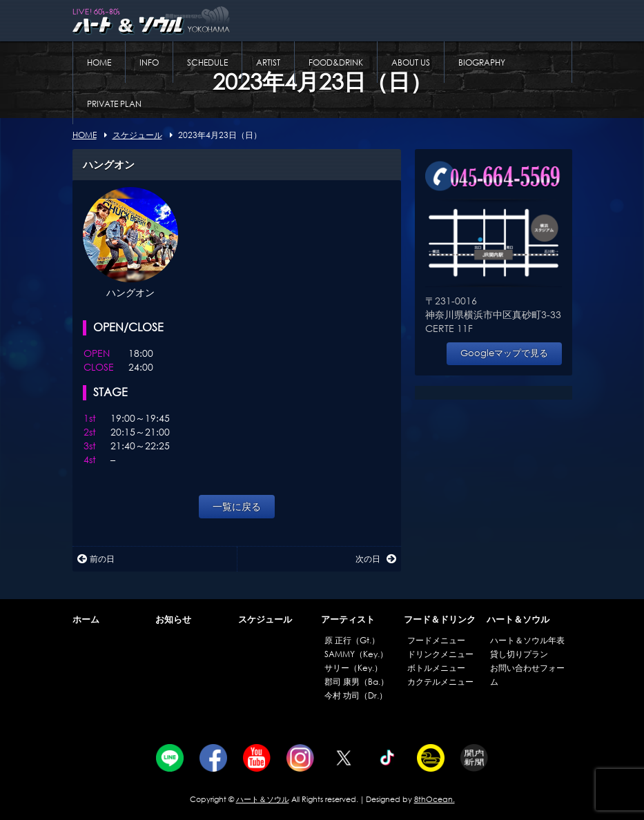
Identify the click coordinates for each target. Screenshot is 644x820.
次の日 (376, 559)
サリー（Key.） (353, 668)
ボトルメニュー (436, 668)
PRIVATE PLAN (114, 104)
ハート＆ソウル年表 (527, 640)
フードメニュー (436, 640)
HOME (99, 62)
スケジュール (265, 619)
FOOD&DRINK (336, 62)
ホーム (86, 619)
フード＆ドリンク (440, 619)
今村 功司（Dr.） (356, 695)
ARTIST (268, 62)
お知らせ (173, 619)
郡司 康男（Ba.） (357, 682)
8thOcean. (435, 799)
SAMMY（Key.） (356, 654)
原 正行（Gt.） (352, 640)
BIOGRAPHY (482, 62)
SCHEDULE (207, 62)
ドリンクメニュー (440, 654)
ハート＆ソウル (518, 619)
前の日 (96, 559)
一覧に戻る (237, 506)
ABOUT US (411, 62)
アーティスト (348, 619)
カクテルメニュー (440, 682)
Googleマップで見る (504, 353)
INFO (149, 62)
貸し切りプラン (519, 654)
